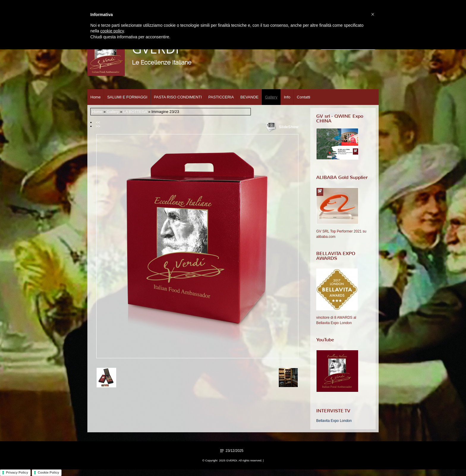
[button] (373, 14)
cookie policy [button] (112, 31)
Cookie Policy (48, 472)
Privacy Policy (17, 472)
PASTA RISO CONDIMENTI (178, 97)
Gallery (271, 97)
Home (96, 97)
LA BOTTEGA (135, 112)
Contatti (304, 97)
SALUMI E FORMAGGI (127, 97)
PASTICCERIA (221, 97)
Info (287, 97)
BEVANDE (249, 97)
